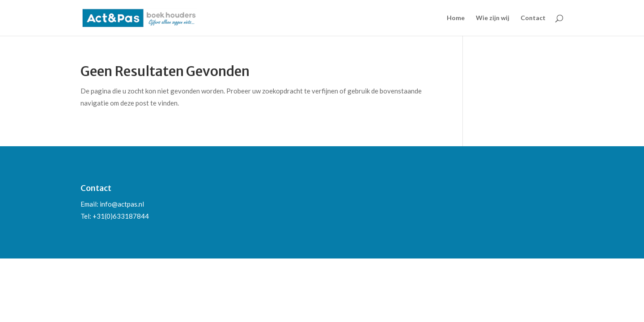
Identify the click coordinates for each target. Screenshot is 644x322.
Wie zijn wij (493, 18)
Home (456, 18)
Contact (533, 18)
